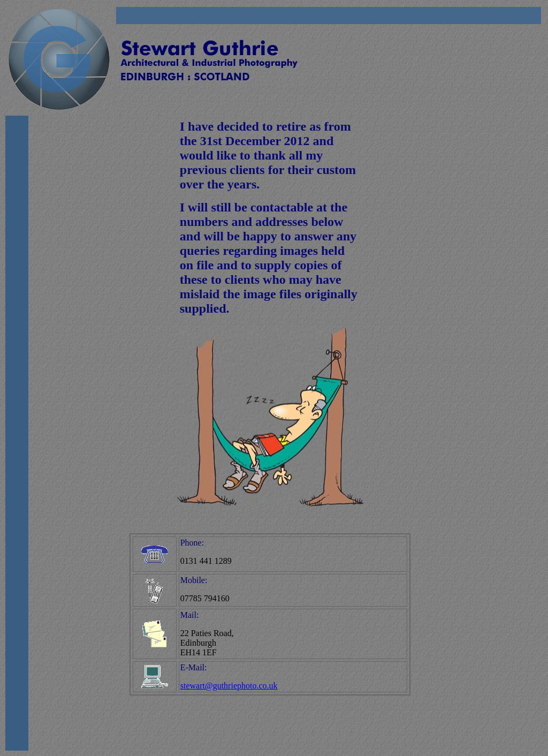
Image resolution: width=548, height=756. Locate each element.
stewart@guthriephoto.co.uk (229, 686)
